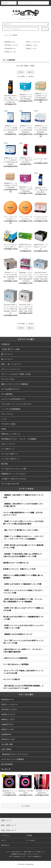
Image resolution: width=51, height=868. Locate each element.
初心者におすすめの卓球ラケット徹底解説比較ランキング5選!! (23, 618)
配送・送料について (30, 852)
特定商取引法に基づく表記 (18, 854)
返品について (41, 852)
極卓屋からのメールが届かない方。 (17, 563)
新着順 (32, 66)
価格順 (26, 66)
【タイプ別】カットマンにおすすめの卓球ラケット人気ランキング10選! (23, 642)
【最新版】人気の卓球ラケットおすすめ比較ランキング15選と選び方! (23, 505)
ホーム (6, 35)
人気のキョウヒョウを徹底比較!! (16, 658)
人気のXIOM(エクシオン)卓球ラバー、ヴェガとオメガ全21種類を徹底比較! (23, 651)
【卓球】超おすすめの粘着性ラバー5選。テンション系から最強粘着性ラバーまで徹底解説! (23, 600)
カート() (45, 8)
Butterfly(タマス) (10, 42)
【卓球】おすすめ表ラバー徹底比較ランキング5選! (22, 584)
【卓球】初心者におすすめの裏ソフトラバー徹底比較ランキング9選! (23, 546)
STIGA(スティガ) (10, 52)
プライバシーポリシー (33, 854)
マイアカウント (6, 835)
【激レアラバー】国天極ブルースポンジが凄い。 (22, 530)
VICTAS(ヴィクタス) (11, 45)
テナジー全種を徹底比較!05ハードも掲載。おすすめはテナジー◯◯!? (23, 514)
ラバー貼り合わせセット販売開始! (16, 664)
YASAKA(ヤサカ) (10, 49)
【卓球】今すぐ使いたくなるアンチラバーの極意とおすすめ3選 (23, 609)
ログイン (35, 8)
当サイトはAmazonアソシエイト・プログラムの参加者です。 (26, 856)
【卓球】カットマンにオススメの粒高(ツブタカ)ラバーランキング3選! (23, 592)
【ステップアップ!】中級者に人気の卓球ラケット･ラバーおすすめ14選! (23, 672)
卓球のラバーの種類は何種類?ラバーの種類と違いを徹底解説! (23, 577)
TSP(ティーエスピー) (33, 42)
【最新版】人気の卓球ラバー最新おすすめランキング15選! (23, 496)
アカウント (15, 8)
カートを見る (31, 840)
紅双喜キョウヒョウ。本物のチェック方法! (19, 569)
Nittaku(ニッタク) (32, 45)
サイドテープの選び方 (12, 679)
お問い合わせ (5, 845)
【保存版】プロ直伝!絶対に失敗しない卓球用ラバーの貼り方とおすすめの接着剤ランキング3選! (23, 555)
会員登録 (25, 8)
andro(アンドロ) (31, 49)
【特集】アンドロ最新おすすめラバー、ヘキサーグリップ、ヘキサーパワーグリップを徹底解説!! (23, 538)
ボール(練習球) (13, 35)
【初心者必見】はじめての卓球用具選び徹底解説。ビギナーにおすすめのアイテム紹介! (23, 687)
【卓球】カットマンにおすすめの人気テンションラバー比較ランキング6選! (23, 627)
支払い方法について (17, 852)
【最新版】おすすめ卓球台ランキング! (18, 634)
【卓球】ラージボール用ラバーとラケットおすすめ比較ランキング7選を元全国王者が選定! (23, 523)
